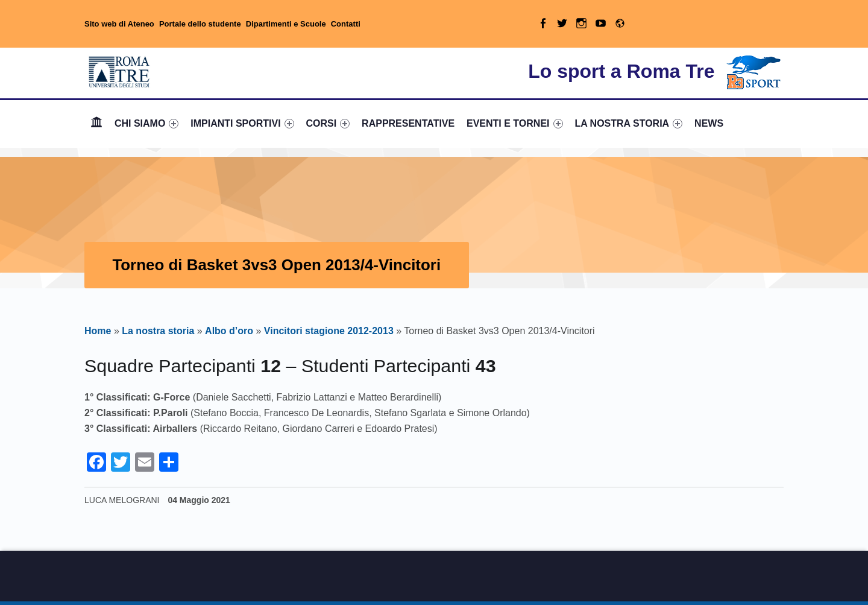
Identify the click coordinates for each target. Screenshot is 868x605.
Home (96, 123)
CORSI (328, 123)
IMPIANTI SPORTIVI (242, 123)
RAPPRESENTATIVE (408, 123)
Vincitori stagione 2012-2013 (329, 331)
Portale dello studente (200, 24)
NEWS (709, 123)
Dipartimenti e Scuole (286, 24)
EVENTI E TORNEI (515, 123)
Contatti (346, 24)
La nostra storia (158, 331)
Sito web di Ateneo (119, 24)
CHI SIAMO (147, 123)
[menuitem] (96, 124)
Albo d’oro (229, 331)
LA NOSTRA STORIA (628, 123)
